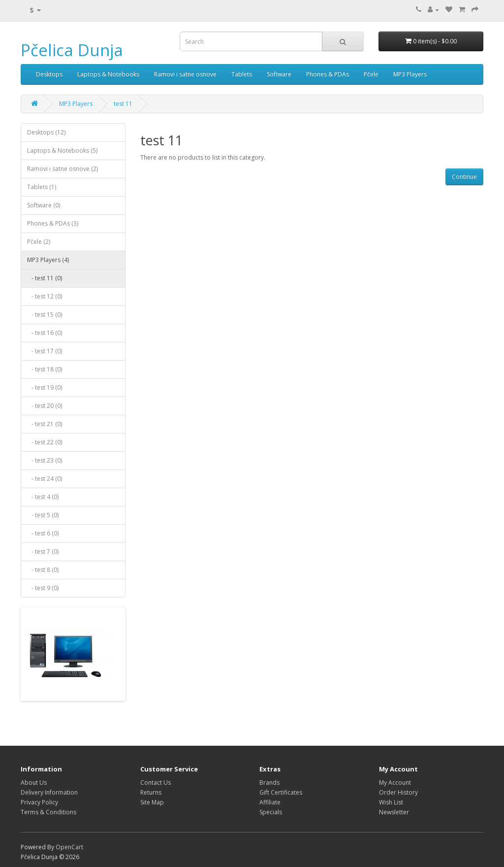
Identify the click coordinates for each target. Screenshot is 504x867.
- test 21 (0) (45, 424)
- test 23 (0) (45, 460)
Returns (151, 792)
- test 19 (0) (45, 387)
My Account (395, 783)
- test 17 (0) (45, 351)
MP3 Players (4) (48, 260)
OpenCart (69, 847)
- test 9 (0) (43, 588)
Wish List (391, 802)
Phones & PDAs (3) (53, 223)
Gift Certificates (281, 792)
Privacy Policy (39, 802)
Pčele (371, 74)
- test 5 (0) (43, 515)
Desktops (49, 74)
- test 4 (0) (43, 497)
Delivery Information (49, 792)
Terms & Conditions (48, 812)
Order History (398, 792)
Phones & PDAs (328, 74)
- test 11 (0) (45, 278)
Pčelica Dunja (72, 50)
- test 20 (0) (45, 406)
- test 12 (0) (45, 296)
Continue (464, 177)
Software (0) (44, 205)
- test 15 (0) (45, 315)
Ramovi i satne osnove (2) (63, 169)
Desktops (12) (46, 132)
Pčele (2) (39, 242)
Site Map (152, 802)
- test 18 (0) (45, 369)
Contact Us (156, 783)
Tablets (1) (42, 187)
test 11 (123, 104)
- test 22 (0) (45, 442)
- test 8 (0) (43, 570)
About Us (34, 783)
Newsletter (394, 812)
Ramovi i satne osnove (185, 74)
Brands (269, 783)
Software (279, 74)
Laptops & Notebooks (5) (62, 150)
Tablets (242, 74)
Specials (271, 812)
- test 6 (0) (43, 533)
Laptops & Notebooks (108, 74)
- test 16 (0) (45, 333)
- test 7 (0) (43, 551)
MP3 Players (410, 74)
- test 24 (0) (45, 479)
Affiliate (270, 802)
